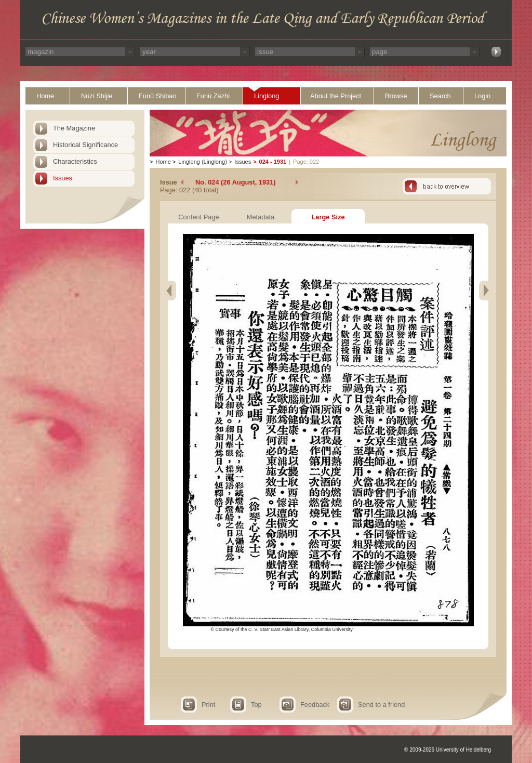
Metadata (261, 217)
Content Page (198, 217)
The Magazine (74, 128)
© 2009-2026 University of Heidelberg (448, 750)
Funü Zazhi (213, 96)
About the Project (336, 96)
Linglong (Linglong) (203, 162)
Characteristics (75, 161)
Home (45, 96)
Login (482, 96)
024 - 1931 (273, 162)
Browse (396, 96)
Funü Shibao (158, 96)
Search (440, 96)
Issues (63, 178)
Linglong (267, 96)
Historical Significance (85, 145)
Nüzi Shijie (97, 96)
